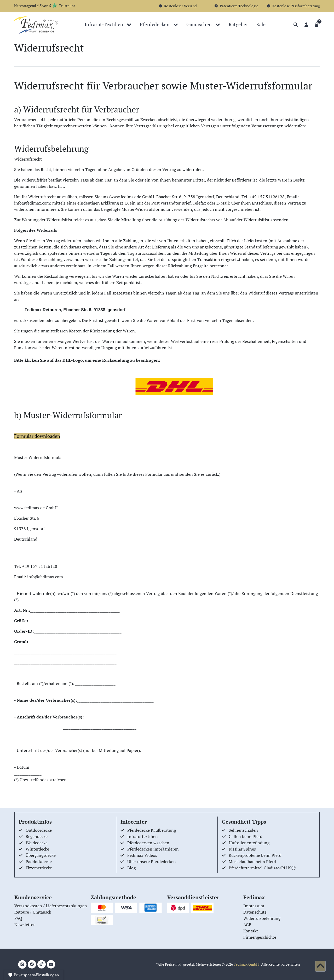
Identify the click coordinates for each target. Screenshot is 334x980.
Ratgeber (238, 24)
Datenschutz (255, 912)
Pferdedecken (155, 24)
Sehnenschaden (243, 830)
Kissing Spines (242, 849)
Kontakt (251, 931)
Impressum (254, 906)
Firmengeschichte (260, 937)
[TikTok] (42, 964)
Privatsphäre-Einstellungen (34, 975)
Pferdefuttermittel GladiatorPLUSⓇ (262, 868)
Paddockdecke (39, 862)
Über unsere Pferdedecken (152, 862)
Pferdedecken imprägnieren (153, 849)
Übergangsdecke (41, 855)
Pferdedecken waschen (148, 843)
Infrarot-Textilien (105, 24)
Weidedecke (37, 843)
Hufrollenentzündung (249, 843)
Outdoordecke (39, 830)
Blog (131, 868)
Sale (261, 24)
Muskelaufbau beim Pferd (252, 862)
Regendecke (37, 836)
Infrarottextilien (143, 836)
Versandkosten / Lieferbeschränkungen (51, 906)
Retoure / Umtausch (33, 912)
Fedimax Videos (142, 855)
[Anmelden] (306, 25)
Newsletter (25, 925)
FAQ (18, 918)
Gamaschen (200, 24)
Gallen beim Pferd (246, 836)
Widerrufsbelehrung (262, 918)
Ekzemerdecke (39, 868)
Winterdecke (37, 849)
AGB (247, 925)
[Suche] (296, 25)
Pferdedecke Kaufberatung (152, 830)
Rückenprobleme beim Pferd (255, 855)
